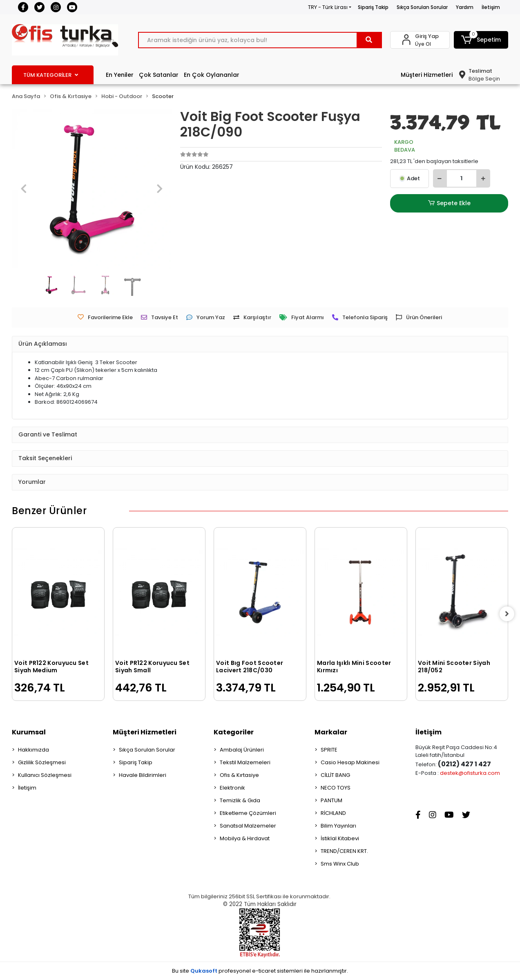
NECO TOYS (336, 788)
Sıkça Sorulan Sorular (422, 7)
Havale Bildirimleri (143, 775)
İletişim (491, 7)
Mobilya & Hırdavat (245, 838)
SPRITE (329, 750)
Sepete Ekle (449, 203)
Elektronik (232, 788)
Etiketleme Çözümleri (248, 813)
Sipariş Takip (373, 7)
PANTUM (331, 800)
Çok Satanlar (159, 75)
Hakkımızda (33, 750)
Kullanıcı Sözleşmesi (45, 775)
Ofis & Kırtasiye (239, 775)
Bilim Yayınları (338, 826)
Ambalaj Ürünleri (242, 750)
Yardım (465, 7)
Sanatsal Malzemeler (248, 826)
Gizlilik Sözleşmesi (42, 762)
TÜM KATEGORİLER (51, 75)
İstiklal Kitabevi (340, 838)
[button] (481, 40)
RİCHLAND (333, 813)
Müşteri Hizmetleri (427, 75)
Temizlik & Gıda (240, 800)
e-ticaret (264, 971)
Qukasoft (204, 971)
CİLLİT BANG (335, 775)
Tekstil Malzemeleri (245, 762)
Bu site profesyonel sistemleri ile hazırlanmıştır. (260, 971)
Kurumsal (29, 732)
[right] (508, 614)
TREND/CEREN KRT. (344, 851)
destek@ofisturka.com (470, 773)
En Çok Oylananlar (212, 75)
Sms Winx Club (340, 864)
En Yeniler (120, 75)
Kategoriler (234, 732)
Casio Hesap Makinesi (350, 762)
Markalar (331, 732)
